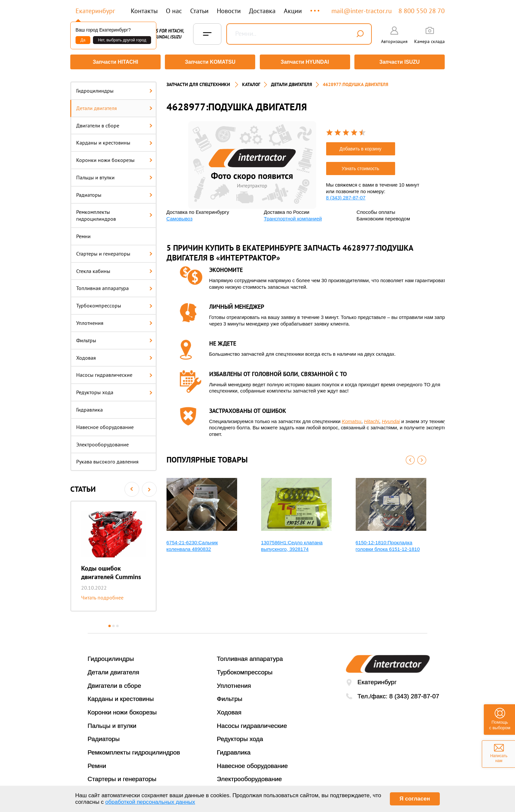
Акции (293, 11)
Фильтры (114, 338)
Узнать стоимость (360, 166)
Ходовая (114, 355)
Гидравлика (90, 407)
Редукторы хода (114, 390)
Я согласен (415, 799)
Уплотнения (114, 321)
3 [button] (117, 624)
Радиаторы (114, 192)
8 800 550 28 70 (422, 11)
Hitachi (371, 419)
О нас (174, 11)
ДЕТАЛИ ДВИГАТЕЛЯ (291, 82)
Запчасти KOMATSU (210, 62)
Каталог (251, 82)
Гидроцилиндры (114, 88)
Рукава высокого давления (107, 460)
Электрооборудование (102, 442)
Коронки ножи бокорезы (114, 158)
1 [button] (110, 624)
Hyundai (391, 419)
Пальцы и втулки (114, 175)
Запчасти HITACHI (115, 62)
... (315, 8)
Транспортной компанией (293, 216)
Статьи (199, 11)
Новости (229, 11)
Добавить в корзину (361, 147)
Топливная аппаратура (114, 286)
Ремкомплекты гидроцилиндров (114, 213)
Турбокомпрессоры (114, 303)
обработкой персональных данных (150, 802)
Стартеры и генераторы (114, 251)
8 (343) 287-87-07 (346, 195)
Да (83, 40)
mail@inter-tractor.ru (362, 11)
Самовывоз (180, 216)
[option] (113, 554)
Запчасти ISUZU (400, 62)
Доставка (262, 11)
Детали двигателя (114, 106)
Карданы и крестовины (114, 140)
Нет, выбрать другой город (122, 40)
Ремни (83, 234)
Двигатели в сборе (114, 123)
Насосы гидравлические (114, 373)
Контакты (144, 11)
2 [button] (113, 624)
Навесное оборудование (105, 425)
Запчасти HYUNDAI (305, 62)
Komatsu (352, 419)
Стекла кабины (114, 269)
